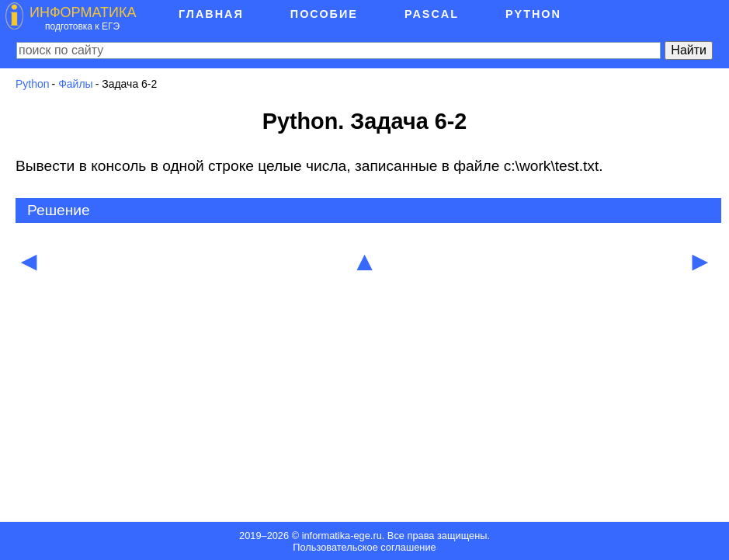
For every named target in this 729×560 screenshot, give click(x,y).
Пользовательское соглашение (364, 547)
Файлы (75, 84)
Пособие (324, 14)
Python (33, 84)
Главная (211, 14)
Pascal (432, 14)
